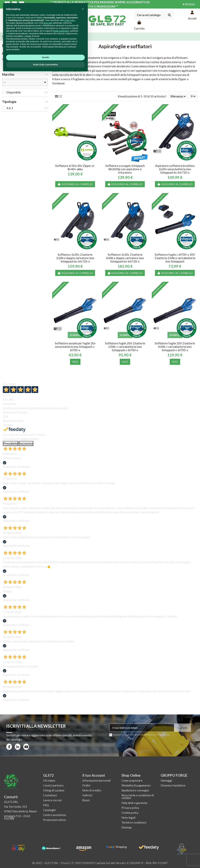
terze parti (48, 817)
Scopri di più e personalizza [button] (45, 858)
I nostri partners (53, 785)
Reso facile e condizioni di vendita (138, 797)
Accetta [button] (45, 851)
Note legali (128, 818)
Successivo (26, 443)
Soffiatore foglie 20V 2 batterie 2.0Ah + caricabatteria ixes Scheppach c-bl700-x (125, 347)
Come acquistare (132, 780)
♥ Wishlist (189, 4)
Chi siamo (49, 780)
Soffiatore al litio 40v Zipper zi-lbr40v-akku (75, 167)
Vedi (75, 362)
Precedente (11, 443)
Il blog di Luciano (54, 790)
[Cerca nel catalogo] (169, 15)
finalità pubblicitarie (61, 825)
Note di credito (92, 790)
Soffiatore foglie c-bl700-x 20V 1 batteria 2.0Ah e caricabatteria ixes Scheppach (175, 258)
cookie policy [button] (70, 814)
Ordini (86, 785)
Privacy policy (130, 808)
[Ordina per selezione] (178, 96)
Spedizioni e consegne (135, 790)
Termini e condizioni (134, 822)
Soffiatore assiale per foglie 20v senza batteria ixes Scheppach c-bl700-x (75, 347)
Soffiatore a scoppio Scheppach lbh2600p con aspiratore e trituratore (125, 169)
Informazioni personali (96, 780)
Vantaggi (166, 780)
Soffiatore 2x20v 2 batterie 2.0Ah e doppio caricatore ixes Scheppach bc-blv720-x (75, 258)
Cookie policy (130, 813)
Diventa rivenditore (173, 785)
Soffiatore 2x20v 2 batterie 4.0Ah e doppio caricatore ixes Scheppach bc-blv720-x (125, 258)
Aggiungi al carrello (75, 184)
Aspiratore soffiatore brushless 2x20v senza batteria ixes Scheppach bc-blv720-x (175, 169)
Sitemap (126, 827)
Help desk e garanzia (134, 803)
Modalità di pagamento (136, 785)
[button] (83, 803)
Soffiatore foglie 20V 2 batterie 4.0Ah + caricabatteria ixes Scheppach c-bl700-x (175, 347)
